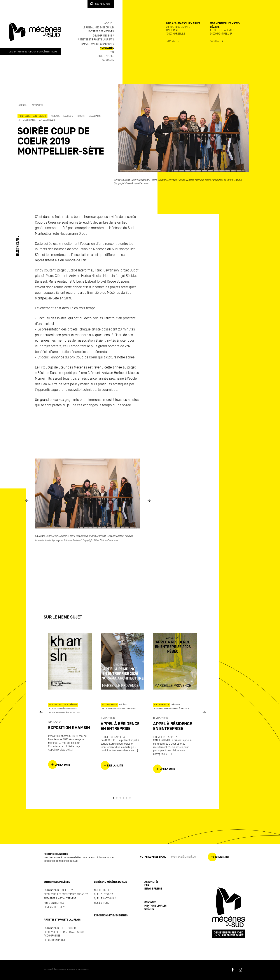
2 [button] (118, 798)
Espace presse (105, 56)
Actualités (107, 48)
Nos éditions (101, 903)
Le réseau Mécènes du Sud (98, 28)
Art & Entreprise (54, 903)
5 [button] (127, 798)
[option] (61, 130)
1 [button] (114, 798)
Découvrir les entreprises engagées (66, 894)
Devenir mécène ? (103, 36)
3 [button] (121, 798)
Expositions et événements (98, 44)
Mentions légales (155, 906)
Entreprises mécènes (101, 32)
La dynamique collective (59, 890)
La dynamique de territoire (60, 928)
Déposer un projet (55, 940)
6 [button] (131, 798)
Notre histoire (103, 890)
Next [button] (149, 501)
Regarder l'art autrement (60, 899)
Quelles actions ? (105, 899)
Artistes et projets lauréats (96, 40)
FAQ (112, 52)
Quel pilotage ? (103, 894)
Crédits (149, 909)
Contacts (108, 60)
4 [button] (124, 798)
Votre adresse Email (153, 857)
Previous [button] (27, 501)
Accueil (109, 23)
